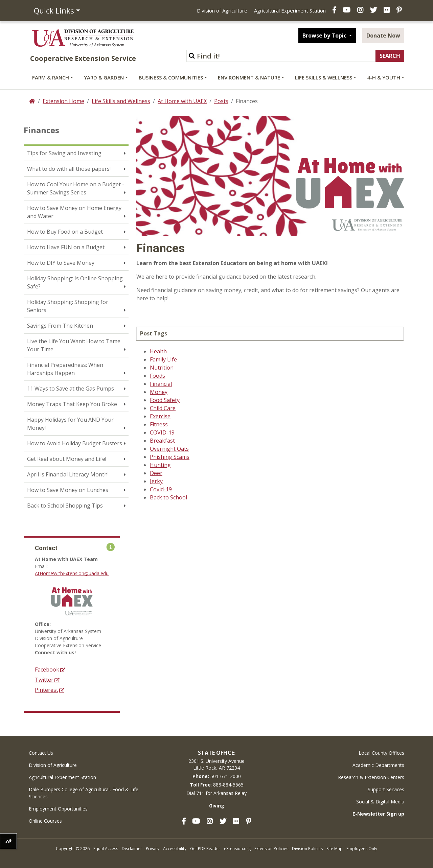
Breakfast (162, 441)
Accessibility (175, 849)
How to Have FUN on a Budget (66, 247)
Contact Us (41, 753)
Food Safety (165, 400)
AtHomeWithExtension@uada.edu (72, 573)
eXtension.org (237, 849)
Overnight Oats (169, 449)
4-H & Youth (384, 77)
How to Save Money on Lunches (68, 490)
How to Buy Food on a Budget (65, 232)
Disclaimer (132, 849)
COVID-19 (162, 432)
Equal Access (106, 849)
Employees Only (362, 849)
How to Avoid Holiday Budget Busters (75, 443)
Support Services (386, 789)
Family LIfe (163, 359)
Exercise (160, 416)
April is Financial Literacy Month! (68, 474)
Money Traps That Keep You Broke (72, 404)
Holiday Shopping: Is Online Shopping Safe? (75, 282)
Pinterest (47, 690)
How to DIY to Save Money (61, 263)
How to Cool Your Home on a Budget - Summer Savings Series (76, 188)
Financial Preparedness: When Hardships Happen (65, 369)
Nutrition (162, 368)
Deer (156, 473)
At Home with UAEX (182, 101)
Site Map (335, 849)
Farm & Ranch (51, 77)
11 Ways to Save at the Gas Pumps (71, 389)
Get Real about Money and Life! (67, 459)
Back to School (168, 497)
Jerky (156, 481)
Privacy (153, 849)
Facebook (47, 670)
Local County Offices (381, 753)
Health (158, 351)
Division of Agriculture (222, 10)
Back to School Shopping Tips (65, 506)
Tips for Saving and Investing (64, 153)
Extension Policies (271, 849)
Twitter (44, 680)
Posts (221, 101)
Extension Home (63, 101)
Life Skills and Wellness (121, 101)
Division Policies (307, 849)
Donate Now (383, 36)
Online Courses (45, 821)
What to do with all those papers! (69, 169)
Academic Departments (378, 765)
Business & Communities (171, 77)
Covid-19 (161, 489)
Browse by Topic (325, 36)
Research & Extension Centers (371, 777)
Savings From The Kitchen (60, 326)
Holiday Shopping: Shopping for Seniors (68, 306)
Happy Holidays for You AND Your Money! (70, 424)
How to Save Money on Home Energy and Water (74, 212)
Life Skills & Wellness (324, 77)
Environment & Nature (249, 77)
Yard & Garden (104, 77)
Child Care (163, 408)
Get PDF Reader (205, 849)
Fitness (159, 424)
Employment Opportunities (58, 809)
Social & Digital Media (380, 802)
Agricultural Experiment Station (290, 10)
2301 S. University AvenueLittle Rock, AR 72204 (216, 764)
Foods (157, 376)
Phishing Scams (170, 457)
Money (159, 392)
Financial (161, 384)
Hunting (160, 465)
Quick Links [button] (54, 10)
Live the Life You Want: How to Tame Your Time (74, 345)
